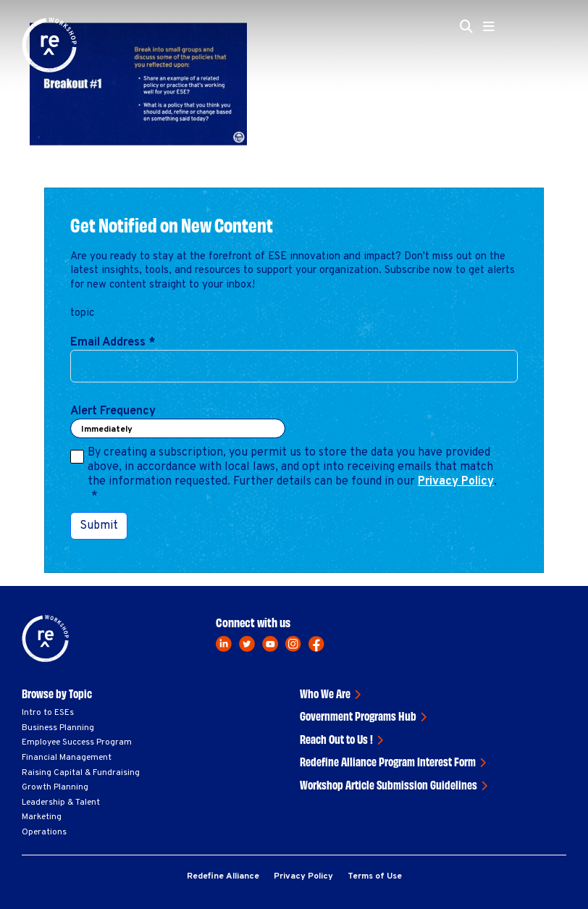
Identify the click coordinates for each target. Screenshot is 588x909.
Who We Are (325, 693)
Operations (44, 832)
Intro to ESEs (48, 713)
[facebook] (316, 644)
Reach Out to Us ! (336, 739)
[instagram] (293, 644)
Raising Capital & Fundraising (81, 773)
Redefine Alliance (223, 876)
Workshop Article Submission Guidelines (388, 784)
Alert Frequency (113, 411)
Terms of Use (375, 876)
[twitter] (247, 644)
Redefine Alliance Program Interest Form (388, 761)
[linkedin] (224, 644)
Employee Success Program (77, 742)
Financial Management (67, 758)
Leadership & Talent (61, 803)
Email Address (113, 343)
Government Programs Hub (358, 716)
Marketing (42, 817)
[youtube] (270, 644)
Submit (99, 526)
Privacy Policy (456, 482)
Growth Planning (55, 787)
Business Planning (58, 728)
